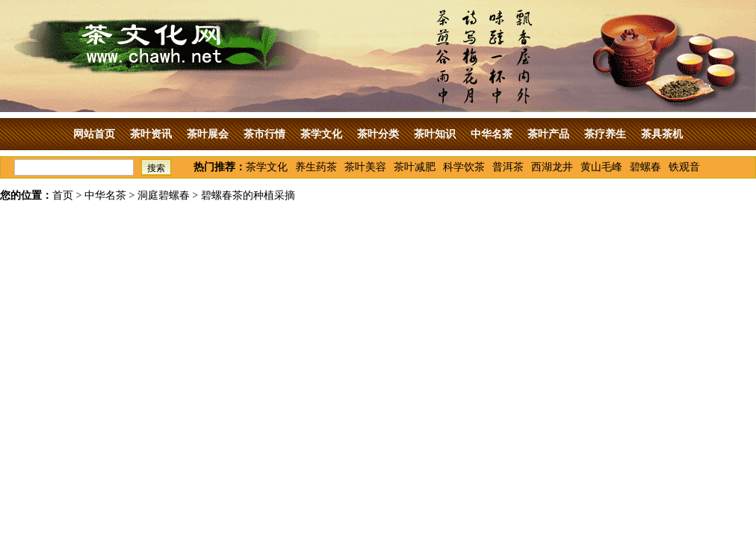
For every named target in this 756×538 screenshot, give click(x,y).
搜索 (156, 168)
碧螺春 (645, 167)
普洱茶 (508, 167)
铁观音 (684, 167)
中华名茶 (492, 134)
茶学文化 (321, 134)
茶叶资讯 (151, 134)
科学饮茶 (464, 167)
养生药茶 (316, 167)
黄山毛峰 (601, 167)
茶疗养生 (605, 134)
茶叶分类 (378, 134)
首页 (63, 195)
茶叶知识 (435, 134)
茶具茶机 (662, 134)
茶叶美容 (365, 167)
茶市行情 (264, 134)
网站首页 (94, 134)
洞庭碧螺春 (164, 195)
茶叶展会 (208, 134)
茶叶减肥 (415, 167)
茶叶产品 (548, 134)
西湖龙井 (552, 167)
